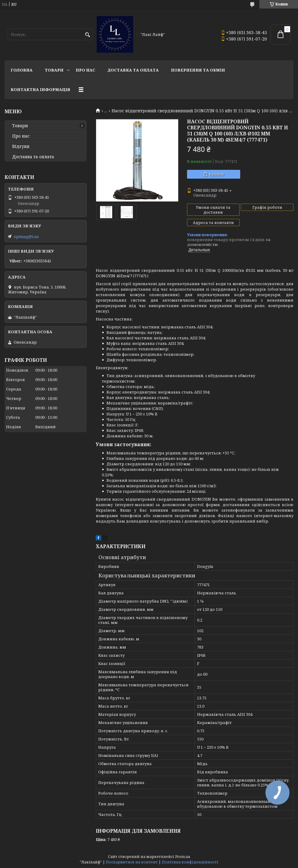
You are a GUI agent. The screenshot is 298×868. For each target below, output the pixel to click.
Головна (22, 70)
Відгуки (21, 146)
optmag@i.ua (26, 236)
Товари (54, 70)
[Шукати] (87, 35)
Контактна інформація (40, 89)
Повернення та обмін (198, 70)
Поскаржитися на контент (132, 862)
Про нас (85, 70)
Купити (217, 174)
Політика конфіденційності (190, 862)
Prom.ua (183, 857)
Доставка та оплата (133, 70)
